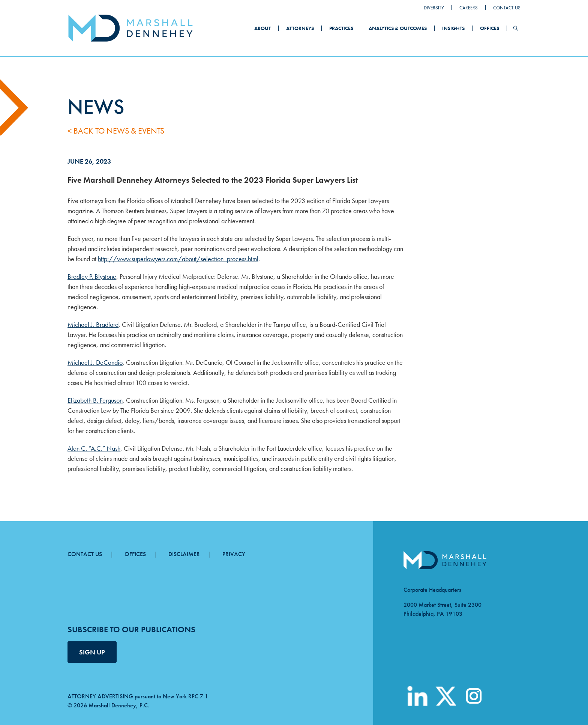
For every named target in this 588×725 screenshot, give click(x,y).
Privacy (234, 554)
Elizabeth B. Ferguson (95, 400)
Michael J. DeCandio (95, 362)
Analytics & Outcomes (398, 28)
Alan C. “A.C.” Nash (94, 448)
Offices (490, 28)
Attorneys (300, 28)
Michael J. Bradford (93, 324)
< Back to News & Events (116, 131)
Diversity (434, 8)
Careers (469, 8)
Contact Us (507, 8)
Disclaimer (184, 554)
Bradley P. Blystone (92, 276)
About (262, 28)
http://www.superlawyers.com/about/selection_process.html (178, 259)
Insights (453, 28)
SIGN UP (92, 652)
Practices (341, 28)
